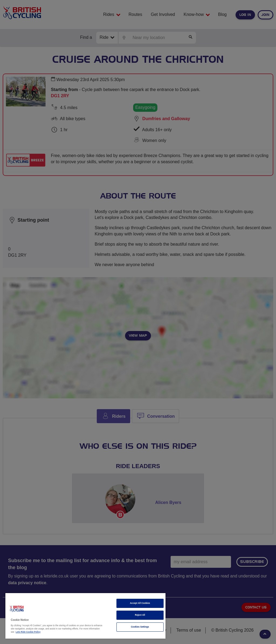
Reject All (140, 615)
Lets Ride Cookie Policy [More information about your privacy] (28, 632)
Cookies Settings (140, 627)
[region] (85, 616)
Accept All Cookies (140, 603)
